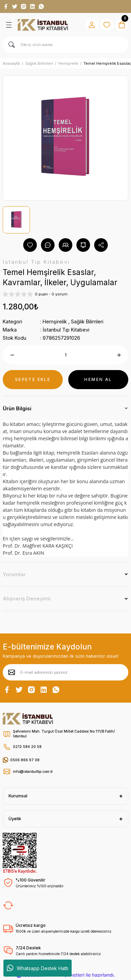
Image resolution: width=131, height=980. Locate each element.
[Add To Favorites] (30, 245)
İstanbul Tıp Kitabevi (66, 330)
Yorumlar (14, 574)
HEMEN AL (98, 379)
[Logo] (43, 25)
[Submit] (12, 672)
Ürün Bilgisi (17, 408)
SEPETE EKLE (33, 379)
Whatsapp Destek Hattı (38, 968)
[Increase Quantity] (119, 355)
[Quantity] (65, 355)
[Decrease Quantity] (12, 355)
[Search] (65, 45)
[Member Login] (92, 25)
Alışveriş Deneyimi (27, 599)
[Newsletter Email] (65, 672)
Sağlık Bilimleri (87, 321)
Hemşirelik (55, 321)
